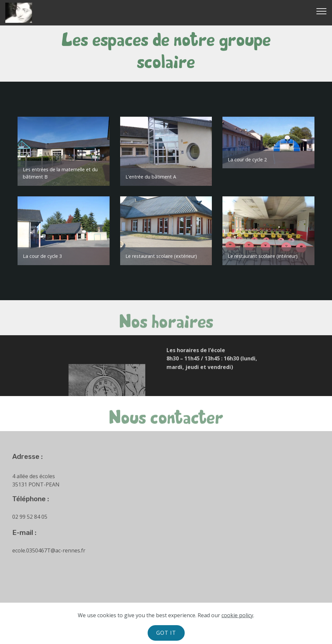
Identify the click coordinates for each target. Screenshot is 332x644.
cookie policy (237, 615)
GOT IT (166, 633)
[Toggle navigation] (322, 11)
